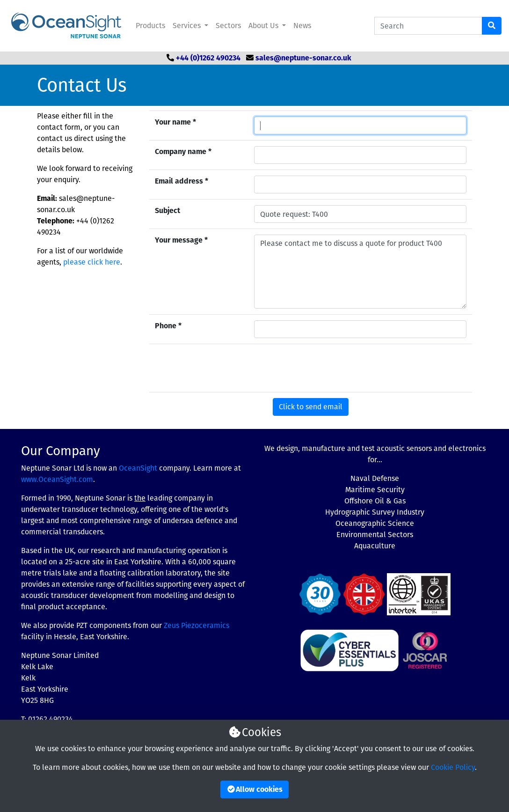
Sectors (228, 26)
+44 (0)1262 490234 (208, 58)
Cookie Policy (453, 767)
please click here (92, 262)
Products (150, 26)
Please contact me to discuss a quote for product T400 (360, 272)
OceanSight (138, 468)
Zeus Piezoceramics (196, 625)
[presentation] (325, 368)
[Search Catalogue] (428, 26)
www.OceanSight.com (57, 479)
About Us (264, 26)
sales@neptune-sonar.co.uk (303, 58)
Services (188, 26)
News (302, 26)
